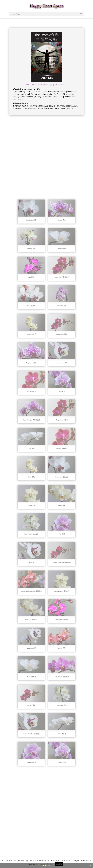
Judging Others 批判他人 (57, 555)
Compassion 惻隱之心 (57, 479)
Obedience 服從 (57, 366)
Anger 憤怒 (36, 479)
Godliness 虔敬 (57, 630)
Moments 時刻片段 (57, 461)
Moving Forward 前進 (57, 573)
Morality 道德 (36, 630)
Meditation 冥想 (36, 611)
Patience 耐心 (56, 329)
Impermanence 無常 (57, 404)
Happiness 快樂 (36, 592)
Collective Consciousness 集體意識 (36, 555)
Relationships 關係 (57, 385)
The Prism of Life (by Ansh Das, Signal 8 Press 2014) (46, 85)
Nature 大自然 (57, 649)
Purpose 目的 (57, 668)
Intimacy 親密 (36, 329)
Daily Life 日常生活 (36, 573)
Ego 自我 (36, 536)
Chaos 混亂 (57, 498)
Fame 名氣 (57, 423)
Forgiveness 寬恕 (36, 404)
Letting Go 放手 (36, 385)
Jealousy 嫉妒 (36, 366)
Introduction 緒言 (36, 310)
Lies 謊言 (36, 348)
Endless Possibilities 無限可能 (57, 536)
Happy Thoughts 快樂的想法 (36, 442)
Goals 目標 (36, 461)
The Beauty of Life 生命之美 (36, 649)
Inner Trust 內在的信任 (36, 517)
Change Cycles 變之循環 (57, 611)
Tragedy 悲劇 (36, 498)
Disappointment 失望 (57, 442)
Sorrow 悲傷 (57, 592)
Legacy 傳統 (57, 310)
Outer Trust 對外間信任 (57, 348)
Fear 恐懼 (57, 517)
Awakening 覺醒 (36, 668)
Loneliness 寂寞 (36, 423)
